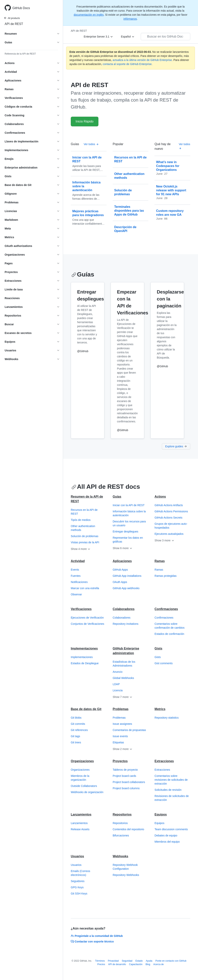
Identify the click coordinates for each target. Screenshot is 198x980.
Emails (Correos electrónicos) (80, 873)
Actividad (78, 561)
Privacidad (113, 961)
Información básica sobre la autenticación (129, 513)
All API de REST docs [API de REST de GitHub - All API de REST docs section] (106, 487)
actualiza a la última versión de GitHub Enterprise (142, 60)
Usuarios (77, 856)
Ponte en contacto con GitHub (171, 961)
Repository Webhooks (126, 875)
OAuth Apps (120, 582)
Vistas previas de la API (85, 542)
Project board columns (126, 788)
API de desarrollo (117, 964)
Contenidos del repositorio (128, 829)
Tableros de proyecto (125, 770)
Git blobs (76, 718)
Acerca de (159, 964)
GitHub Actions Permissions (171, 511)
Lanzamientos (81, 814)
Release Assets (80, 829)
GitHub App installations (127, 576)
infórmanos (130, 19)
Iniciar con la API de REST (129, 505)
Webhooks (121, 856)
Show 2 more (123, 749)
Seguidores (78, 881)
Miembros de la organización (80, 778)
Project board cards (124, 776)
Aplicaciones (122, 561)
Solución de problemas (84, 536)
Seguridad (127, 961)
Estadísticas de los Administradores (124, 664)
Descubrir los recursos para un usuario (129, 523)
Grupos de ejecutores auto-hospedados (171, 526)
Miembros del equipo (167, 842)
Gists (158, 648)
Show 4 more (81, 549)
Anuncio (118, 672)
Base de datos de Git (86, 709)
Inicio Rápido (85, 121)
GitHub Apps (120, 570)
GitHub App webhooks (126, 588)
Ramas (160, 561)
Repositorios (122, 814)
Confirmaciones (166, 609)
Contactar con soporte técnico (92, 941)
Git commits (78, 724)
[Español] (128, 37)
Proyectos (120, 761)
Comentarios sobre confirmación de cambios (169, 626)
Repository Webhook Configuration (125, 867)
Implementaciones (84, 648)
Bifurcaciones (121, 835)
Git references (79, 730)
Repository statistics (166, 718)
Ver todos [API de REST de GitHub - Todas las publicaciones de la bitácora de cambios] (184, 146)
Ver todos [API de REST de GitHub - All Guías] (91, 144)
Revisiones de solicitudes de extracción (172, 798)
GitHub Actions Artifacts (169, 505)
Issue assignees (122, 724)
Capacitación (136, 964)
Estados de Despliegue (85, 663)
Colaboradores (124, 609)
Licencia (118, 690)
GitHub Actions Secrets (168, 518)
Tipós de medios (81, 520)
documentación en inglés (89, 15)
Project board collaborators (129, 782)
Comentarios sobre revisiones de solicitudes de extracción (171, 780)
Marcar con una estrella (85, 588)
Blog (148, 964)
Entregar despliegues (125, 532)
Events (75, 570)
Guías (117, 497)
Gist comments (163, 663)
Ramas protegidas (166, 576)
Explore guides (176, 446)
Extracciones (164, 761)
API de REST (14, 24)
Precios (101, 964)
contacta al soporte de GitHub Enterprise (127, 64)
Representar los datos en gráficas (128, 540)
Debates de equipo (166, 835)
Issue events (120, 736)
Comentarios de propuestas (129, 730)
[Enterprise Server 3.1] (98, 37)
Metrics (160, 709)
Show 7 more (123, 697)
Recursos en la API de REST (84, 512)
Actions (160, 497)
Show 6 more (123, 548)
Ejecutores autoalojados (169, 534)
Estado (139, 961)
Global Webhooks (123, 678)
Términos (100, 961)
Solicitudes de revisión (168, 790)
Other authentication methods (83, 528)
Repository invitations (126, 624)
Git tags (75, 736)
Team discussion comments (171, 829)
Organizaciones (82, 761)
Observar (76, 594)
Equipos (161, 814)
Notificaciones (79, 582)
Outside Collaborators (84, 786)
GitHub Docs (21, 8)
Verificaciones (81, 609)
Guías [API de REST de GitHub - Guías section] (83, 274)
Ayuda (149, 961)
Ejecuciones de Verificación (87, 618)
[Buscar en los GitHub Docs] (166, 37)
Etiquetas (118, 742)
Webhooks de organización (87, 792)
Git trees (76, 742)
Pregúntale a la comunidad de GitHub (97, 936)
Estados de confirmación (169, 634)
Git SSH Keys (79, 894)
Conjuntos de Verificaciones (87, 624)
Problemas (121, 709)
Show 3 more (164, 540)
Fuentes (76, 576)
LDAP (116, 684)
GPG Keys (77, 887)
